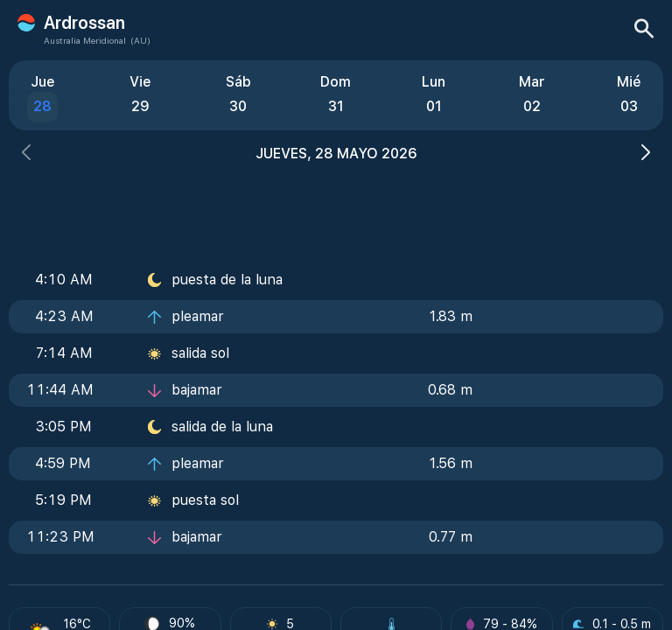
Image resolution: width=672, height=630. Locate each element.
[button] (26, 154)
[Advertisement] (336, 207)
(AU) (140, 40)
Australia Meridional (85, 40)
